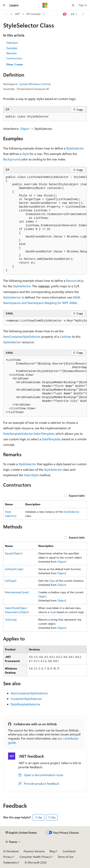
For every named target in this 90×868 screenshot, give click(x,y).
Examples (12, 48)
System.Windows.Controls (35, 84)
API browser (34, 14)
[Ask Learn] (65, 14)
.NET (17, 14)
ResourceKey (75, 281)
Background (11, 159)
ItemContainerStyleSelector (22, 336)
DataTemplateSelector (26, 704)
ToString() (11, 619)
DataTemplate (51, 439)
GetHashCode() (14, 569)
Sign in (83, 5)
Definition (12, 43)
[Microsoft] (45, 5)
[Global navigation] (4, 5)
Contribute (69, 851)
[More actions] (83, 14)
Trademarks (10, 862)
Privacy (7, 857)
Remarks (11, 53)
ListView (66, 336)
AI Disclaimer (11, 851)
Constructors (14, 58)
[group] (45, 224)
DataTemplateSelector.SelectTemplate (29, 434)
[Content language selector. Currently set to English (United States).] (21, 833)
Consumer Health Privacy (35, 857)
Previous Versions (34, 851)
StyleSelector (75, 148)
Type (52, 581)
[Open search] (73, 5)
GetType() (11, 581)
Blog (52, 851)
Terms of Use (65, 857)
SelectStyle (31, 475)
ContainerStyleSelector (26, 699)
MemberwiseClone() (17, 592)
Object (25, 129)
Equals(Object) (14, 553)
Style (26, 154)
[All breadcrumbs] (7, 14)
